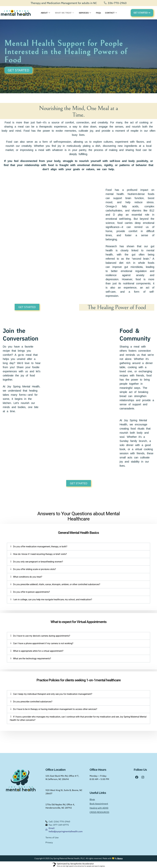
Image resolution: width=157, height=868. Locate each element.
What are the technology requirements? (32, 659)
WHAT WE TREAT (64, 13)
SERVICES (85, 13)
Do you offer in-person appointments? (31, 592)
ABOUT (45, 13)
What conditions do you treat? (28, 577)
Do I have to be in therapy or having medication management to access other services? (55, 709)
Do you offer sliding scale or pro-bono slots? (35, 569)
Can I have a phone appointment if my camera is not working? (43, 643)
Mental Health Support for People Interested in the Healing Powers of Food (66, 52)
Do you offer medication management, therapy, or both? (40, 547)
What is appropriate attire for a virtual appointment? (38, 651)
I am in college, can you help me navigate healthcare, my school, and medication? (53, 600)
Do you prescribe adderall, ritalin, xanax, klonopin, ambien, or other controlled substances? (57, 584)
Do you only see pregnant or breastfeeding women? (38, 562)
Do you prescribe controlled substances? (33, 702)
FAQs (98, 13)
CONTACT (111, 13)
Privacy (49, 842)
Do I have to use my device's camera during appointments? (42, 636)
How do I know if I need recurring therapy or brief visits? (40, 554)
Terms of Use (52, 837)
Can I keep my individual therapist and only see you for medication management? (53, 694)
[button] (78, 547)
